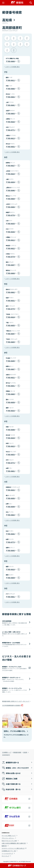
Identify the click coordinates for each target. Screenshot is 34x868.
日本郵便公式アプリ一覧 (9, 851)
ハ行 (14, 44)
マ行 (20, 44)
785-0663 (11, 515)
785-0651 (11, 386)
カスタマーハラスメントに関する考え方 (13, 848)
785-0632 (11, 490)
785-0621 (11, 377)
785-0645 (11, 361)
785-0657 (11, 265)
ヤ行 (27, 44)
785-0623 (11, 446)
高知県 (25, 752)
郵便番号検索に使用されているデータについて (16, 701)
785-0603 (11, 113)
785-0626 (11, 122)
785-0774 (11, 257)
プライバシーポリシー (8, 838)
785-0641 (11, 105)
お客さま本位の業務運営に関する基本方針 (14, 843)
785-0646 (11, 190)
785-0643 (11, 550)
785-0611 (11, 80)
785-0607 (11, 369)
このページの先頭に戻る (12, 67)
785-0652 (11, 147)
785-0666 (11, 89)
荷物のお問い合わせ (11, 773)
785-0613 (11, 138)
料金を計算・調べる (11, 789)
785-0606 (11, 207)
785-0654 (11, 182)
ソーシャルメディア (7, 853)
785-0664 (11, 199)
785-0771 (11, 130)
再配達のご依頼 (10, 779)
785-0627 (11, 166)
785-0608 (11, 273)
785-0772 (11, 463)
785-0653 (11, 454)
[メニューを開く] (3, 3)
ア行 (7, 38)
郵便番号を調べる (10, 762)
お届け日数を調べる (11, 784)
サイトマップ (6, 856)
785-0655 (11, 325)
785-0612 (11, 240)
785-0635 (11, 224)
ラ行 (7, 50)
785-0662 (11, 292)
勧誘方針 (4, 846)
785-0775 (11, 309)
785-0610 (11, 569)
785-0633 (11, 411)
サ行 (20, 38)
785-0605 (11, 342)
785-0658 (11, 402)
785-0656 (11, 498)
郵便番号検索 (17, 752)
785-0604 (11, 578)
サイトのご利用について (9, 836)
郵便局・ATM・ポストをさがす (15, 768)
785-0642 (11, 534)
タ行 (27, 38)
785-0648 (11, 430)
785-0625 (11, 174)
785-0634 (11, 438)
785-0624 (11, 317)
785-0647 (11, 334)
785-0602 (11, 97)
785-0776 (11, 215)
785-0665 (11, 394)
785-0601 (11, 471)
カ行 (14, 38)
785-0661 (11, 597)
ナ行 (7, 44)
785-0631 (11, 301)
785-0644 (11, 507)
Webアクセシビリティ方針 (9, 841)
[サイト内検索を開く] (31, 3)
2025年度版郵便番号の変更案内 (11, 705)
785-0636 (11, 232)
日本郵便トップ (7, 752)
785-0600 (11, 61)
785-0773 (11, 542)
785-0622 (11, 248)
